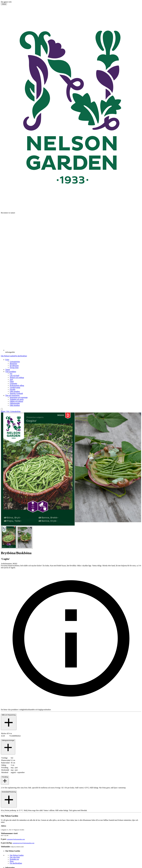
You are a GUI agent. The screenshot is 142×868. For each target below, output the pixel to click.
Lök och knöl (14, 376)
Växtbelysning (15, 387)
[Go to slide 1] (9, 537)
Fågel (12, 381)
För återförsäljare (21, 356)
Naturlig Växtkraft (16, 393)
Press (12, 861)
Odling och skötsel (16, 401)
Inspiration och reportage (19, 397)
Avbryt (4, 4)
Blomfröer (13, 364)
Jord (11, 380)
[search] (2, 409)
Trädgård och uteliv (17, 399)
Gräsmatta (13, 383)
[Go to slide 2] (25, 538)
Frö (11, 374)
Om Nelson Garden (8, 356)
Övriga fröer (14, 368)
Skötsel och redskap (17, 378)
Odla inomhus (15, 391)
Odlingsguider (15, 403)
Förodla (13, 389)
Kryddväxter (14, 366)
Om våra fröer (15, 857)
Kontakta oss (14, 859)
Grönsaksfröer (15, 362)
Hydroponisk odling (17, 385)
